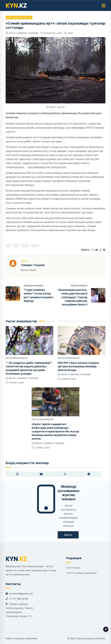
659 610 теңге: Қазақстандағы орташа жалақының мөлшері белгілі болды (78, 366)
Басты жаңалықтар (19, 17)
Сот (16, 246)
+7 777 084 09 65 (18, 599)
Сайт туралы (73, 568)
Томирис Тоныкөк (27, 33)
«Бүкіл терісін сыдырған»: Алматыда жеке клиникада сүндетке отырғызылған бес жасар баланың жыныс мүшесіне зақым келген (55, 431)
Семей (25, 246)
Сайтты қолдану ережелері (82, 573)
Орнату (68, 535)
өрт (9, 246)
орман (35, 246)
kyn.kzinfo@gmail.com (21, 594)
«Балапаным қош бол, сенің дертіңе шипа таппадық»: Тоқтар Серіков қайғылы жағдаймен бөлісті (73, 297)
